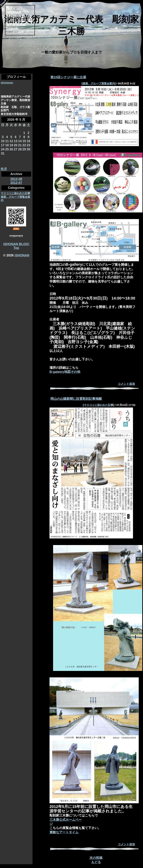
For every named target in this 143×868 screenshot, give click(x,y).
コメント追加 (126, 384)
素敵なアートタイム (64, 832)
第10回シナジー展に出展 (68, 77)
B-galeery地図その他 (65, 372)
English (12, 28)
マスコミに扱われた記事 (15, 193)
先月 (4, 169)
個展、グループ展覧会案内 (99, 83)
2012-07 (16, 183)
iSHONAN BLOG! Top (16, 246)
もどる (96, 862)
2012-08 (16, 179)
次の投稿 (96, 858)
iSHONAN (22, 255)
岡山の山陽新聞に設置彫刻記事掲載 (76, 399)
